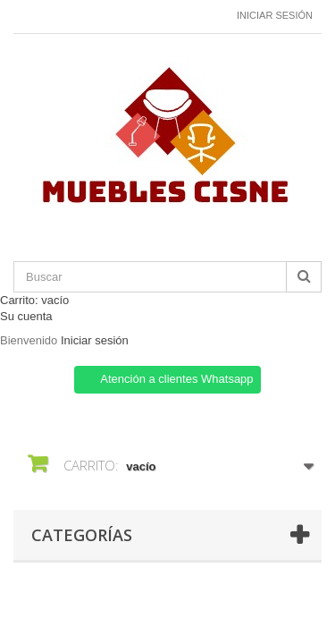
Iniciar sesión (275, 15)
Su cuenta (26, 316)
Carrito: (34, 300)
